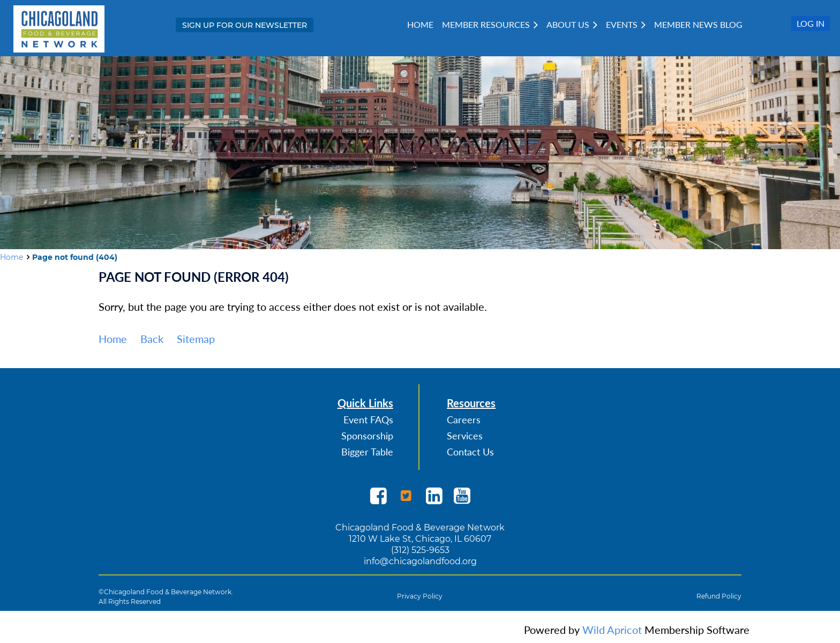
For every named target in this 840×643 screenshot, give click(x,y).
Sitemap (196, 339)
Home (12, 257)
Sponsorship (367, 436)
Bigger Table (367, 452)
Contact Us (470, 452)
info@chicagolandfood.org (420, 561)
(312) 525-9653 (420, 550)
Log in (811, 23)
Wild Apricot (612, 630)
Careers (464, 420)
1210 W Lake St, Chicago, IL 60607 (420, 539)
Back (152, 339)
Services (465, 436)
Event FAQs (368, 420)
